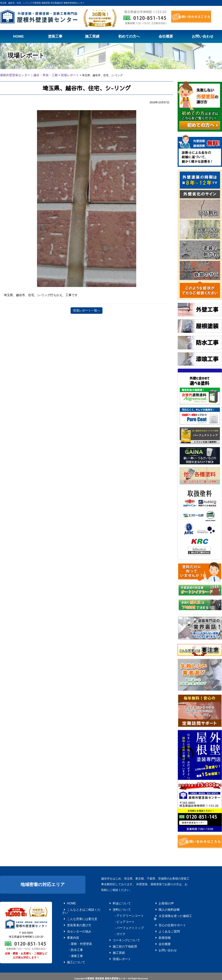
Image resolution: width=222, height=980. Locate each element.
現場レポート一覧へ (87, 310)
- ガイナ (115, 929)
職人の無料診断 (163, 908)
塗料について (116, 908)
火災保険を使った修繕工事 (169, 913)
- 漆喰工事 (70, 945)
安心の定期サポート (165, 918)
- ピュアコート (118, 918)
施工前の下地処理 (118, 940)
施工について (70, 950)
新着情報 (160, 929)
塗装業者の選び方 (73, 918)
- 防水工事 (70, 940)
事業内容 (68, 929)
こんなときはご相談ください (78, 908)
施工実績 (114, 945)
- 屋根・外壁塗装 (74, 934)
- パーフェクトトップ (122, 924)
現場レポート (116, 950)
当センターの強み (73, 924)
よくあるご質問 (163, 924)
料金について (116, 902)
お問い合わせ (162, 940)
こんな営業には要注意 (75, 913)
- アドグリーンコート (122, 913)
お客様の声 (161, 902)
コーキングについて (119, 934)
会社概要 (160, 934)
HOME (67, 902)
